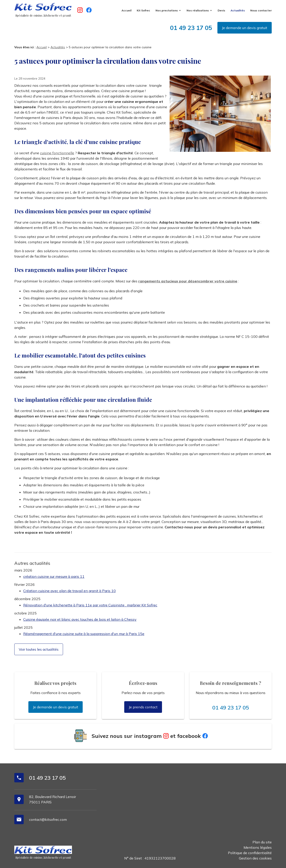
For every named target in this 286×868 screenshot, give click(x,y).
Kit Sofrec (143, 10)
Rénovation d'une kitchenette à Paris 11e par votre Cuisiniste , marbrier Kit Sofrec (90, 605)
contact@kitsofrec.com (48, 819)
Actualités (238, 10)
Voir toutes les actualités (39, 649)
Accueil (126, 10)
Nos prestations (167, 10)
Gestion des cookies (255, 858)
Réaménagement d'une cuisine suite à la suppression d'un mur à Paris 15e (84, 634)
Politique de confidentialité (250, 853)
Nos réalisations (198, 10)
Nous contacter (261, 10)
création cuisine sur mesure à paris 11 (54, 576)
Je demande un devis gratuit (245, 28)
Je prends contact (143, 707)
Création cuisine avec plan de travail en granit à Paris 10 (69, 591)
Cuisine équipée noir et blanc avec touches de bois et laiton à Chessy (80, 619)
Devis (221, 10)
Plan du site (262, 842)
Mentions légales (258, 847)
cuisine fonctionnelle (57, 153)
